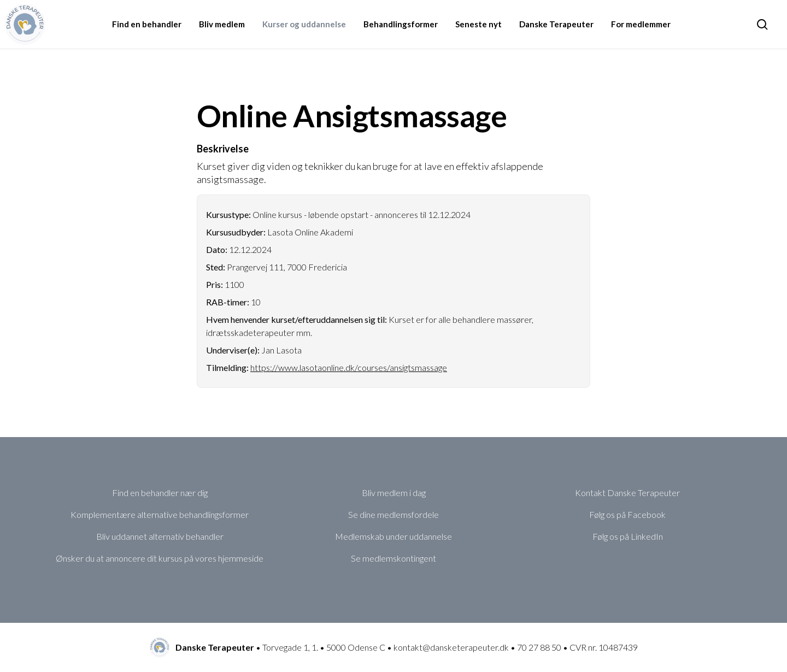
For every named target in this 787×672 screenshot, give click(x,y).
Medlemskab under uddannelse (393, 536)
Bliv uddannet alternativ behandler (160, 536)
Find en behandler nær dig (160, 493)
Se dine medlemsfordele (393, 514)
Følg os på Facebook (627, 514)
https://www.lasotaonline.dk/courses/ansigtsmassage (349, 367)
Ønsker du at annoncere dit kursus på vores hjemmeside (160, 558)
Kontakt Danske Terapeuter (627, 493)
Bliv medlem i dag (394, 493)
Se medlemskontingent (393, 558)
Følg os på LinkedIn (628, 536)
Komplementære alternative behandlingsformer (160, 514)
